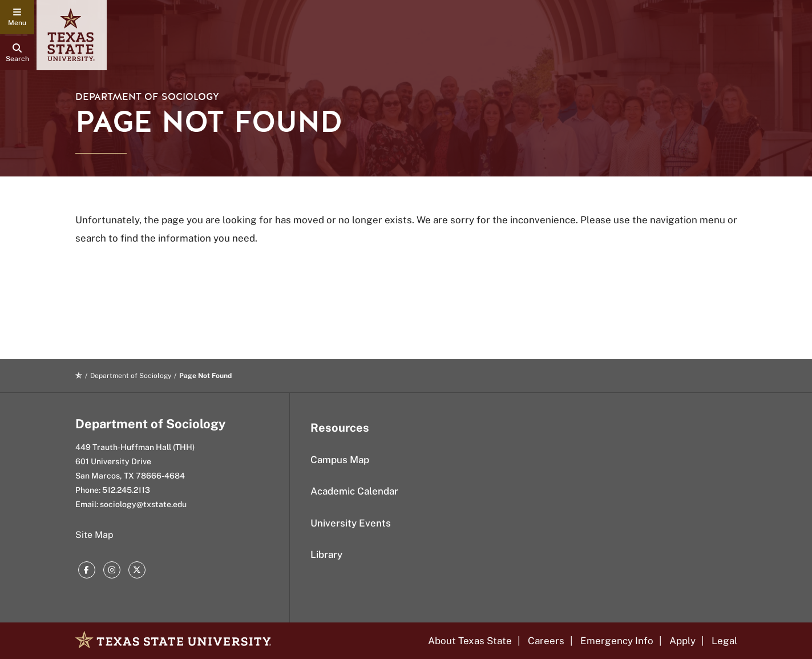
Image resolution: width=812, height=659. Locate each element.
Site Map (94, 535)
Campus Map (340, 460)
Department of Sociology (147, 97)
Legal (724, 641)
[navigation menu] (17, 17)
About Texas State (470, 641)
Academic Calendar (354, 491)
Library (326, 554)
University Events (351, 523)
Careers (546, 641)
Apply (682, 641)
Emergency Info (617, 641)
